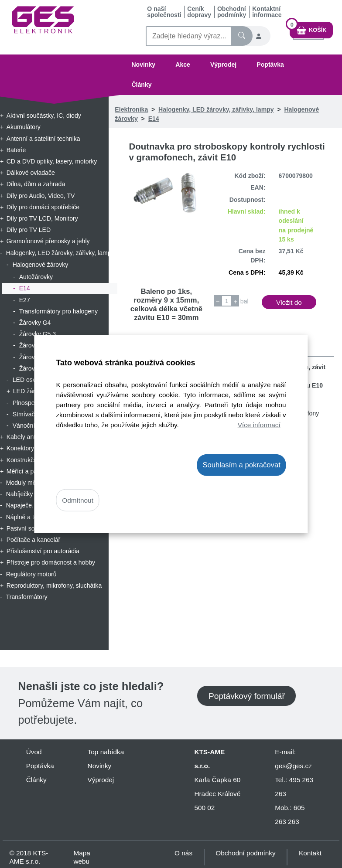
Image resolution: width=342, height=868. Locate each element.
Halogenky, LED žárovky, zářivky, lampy (216, 109)
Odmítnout (78, 500)
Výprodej (223, 65)
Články (141, 85)
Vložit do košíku (289, 304)
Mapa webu (82, 857)
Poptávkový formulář (247, 696)
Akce (183, 65)
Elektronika (131, 109)
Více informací (259, 425)
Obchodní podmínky (232, 12)
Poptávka (270, 65)
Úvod (34, 752)
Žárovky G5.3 (38, 334)
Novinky (143, 65)
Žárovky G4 (35, 323)
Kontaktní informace (267, 12)
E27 (25, 300)
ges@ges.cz (293, 766)
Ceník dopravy (199, 12)
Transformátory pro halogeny (58, 311)
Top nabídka (106, 752)
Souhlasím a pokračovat (241, 465)
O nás (183, 853)
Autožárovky (36, 277)
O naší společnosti (164, 12)
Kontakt (310, 853)
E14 (25, 288)
